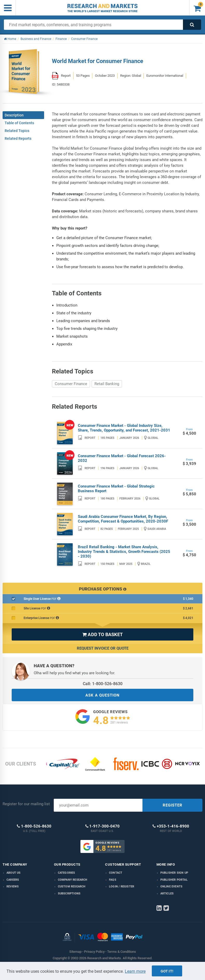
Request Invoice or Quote (103, 648)
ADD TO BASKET (102, 634)
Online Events (172, 887)
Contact (116, 873)
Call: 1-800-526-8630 (103, 684)
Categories (67, 873)
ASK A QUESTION (102, 695)
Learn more (135, 971)
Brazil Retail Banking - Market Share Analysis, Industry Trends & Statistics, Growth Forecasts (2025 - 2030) (124, 552)
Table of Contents (19, 123)
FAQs (113, 880)
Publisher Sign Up (174, 873)
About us (14, 873)
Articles (167, 894)
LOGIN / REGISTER (122, 887)
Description (14, 115)
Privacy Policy (94, 952)
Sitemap (75, 952)
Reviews (13, 887)
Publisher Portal (174, 880)
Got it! (167, 971)
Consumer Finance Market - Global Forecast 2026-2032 (122, 458)
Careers (13, 880)
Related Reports (18, 138)
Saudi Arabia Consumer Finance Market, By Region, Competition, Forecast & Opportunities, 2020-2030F (123, 519)
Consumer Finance (71, 384)
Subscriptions (69, 894)
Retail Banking (107, 384)
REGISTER (173, 805)
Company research (73, 880)
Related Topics (17, 131)
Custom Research (72, 887)
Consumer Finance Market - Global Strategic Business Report (116, 489)
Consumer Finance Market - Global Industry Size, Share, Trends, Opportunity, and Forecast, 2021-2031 (124, 428)
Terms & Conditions (122, 952)
